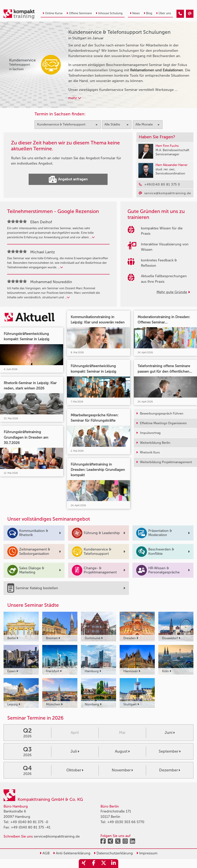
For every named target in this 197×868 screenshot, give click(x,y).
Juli (75, 751)
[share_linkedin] (113, 864)
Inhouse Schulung (109, 13)
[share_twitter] (103, 864)
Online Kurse (53, 13)
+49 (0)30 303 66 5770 (126, 822)
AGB (45, 853)
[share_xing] (84, 864)
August (122, 751)
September (170, 751)
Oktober (75, 770)
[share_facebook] (94, 864)
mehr (75, 98)
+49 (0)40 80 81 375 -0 (29, 822)
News (135, 13)
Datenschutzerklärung (113, 853)
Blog (148, 13)
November (122, 770)
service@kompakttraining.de (57, 836)
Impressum (147, 853)
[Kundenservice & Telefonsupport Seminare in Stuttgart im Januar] (180, 14)
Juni (170, 733)
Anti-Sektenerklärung (72, 853)
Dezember (170, 770)
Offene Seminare (79, 13)
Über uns (164, 13)
